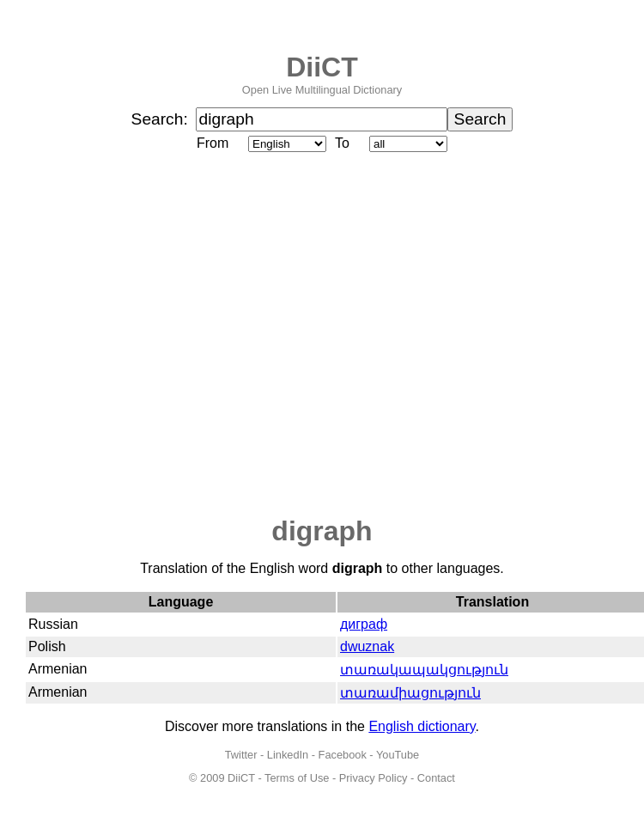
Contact (436, 778)
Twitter (241, 755)
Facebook (343, 755)
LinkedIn (288, 755)
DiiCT (322, 67)
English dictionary (422, 726)
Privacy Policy (374, 778)
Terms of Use (297, 778)
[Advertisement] (161, 335)
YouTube (398, 755)
